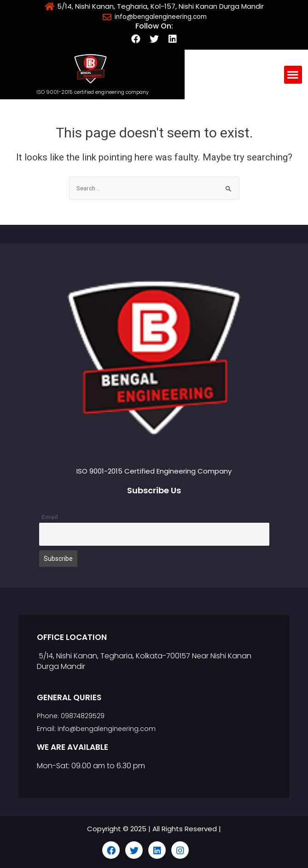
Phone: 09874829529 (71, 716)
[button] (293, 75)
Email (50, 517)
